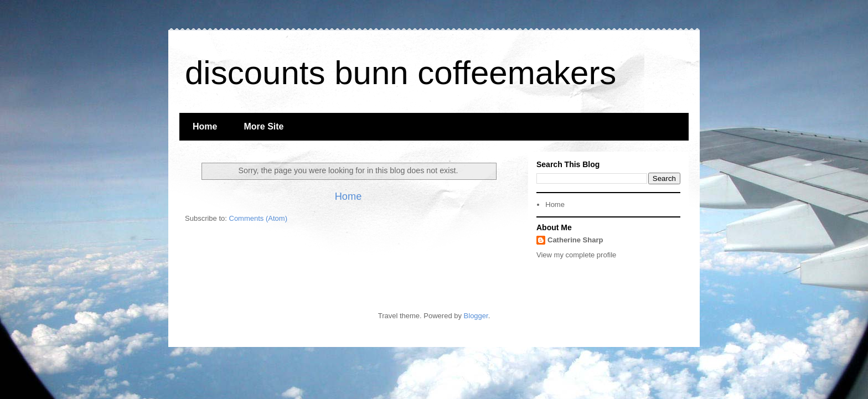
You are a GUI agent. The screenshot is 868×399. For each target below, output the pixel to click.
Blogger (476, 316)
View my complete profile (576, 255)
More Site (263, 126)
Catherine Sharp (575, 240)
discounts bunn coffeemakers (401, 73)
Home (205, 126)
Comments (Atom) (258, 218)
